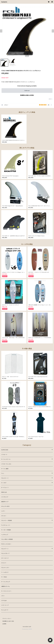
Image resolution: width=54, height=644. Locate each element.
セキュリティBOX (5, 506)
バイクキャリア (5, 497)
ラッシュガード (5, 610)
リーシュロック (5, 572)
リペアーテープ (5, 605)
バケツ (3, 596)
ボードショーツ (5, 487)
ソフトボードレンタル (6, 464)
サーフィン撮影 (5, 469)
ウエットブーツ (5, 549)
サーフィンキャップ (6, 582)
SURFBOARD (5, 450)
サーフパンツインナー (6, 591)
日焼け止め (4, 492)
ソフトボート (4, 455)
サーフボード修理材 (6, 530)
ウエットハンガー (5, 568)
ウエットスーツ (5, 478)
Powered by (27, 629)
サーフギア (4, 483)
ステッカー (4, 516)
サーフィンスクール (6, 459)
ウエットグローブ (5, 553)
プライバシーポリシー (7, 619)
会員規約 (4, 624)
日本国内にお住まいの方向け (27, 95)
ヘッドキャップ (5, 535)
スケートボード (5, 558)
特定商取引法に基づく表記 (8, 621)
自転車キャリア (5, 502)
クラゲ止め (4, 601)
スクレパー (4, 563)
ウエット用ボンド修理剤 (7, 539)
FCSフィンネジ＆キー (6, 544)
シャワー (3, 511)
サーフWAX (4, 577)
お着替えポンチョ (5, 586)
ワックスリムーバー (6, 525)
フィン (3, 473)
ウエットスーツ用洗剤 (7, 520)
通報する (51, 99)
